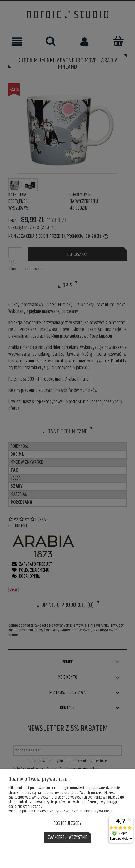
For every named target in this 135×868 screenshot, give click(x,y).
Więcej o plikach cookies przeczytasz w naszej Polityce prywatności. (61, 811)
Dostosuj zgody (67, 824)
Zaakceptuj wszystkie (67, 838)
